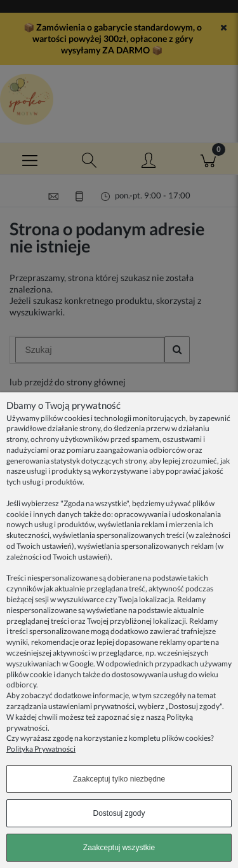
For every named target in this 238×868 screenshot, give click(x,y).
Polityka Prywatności (41, 749)
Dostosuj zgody (119, 813)
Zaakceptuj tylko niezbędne (119, 779)
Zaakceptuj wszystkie (119, 848)
